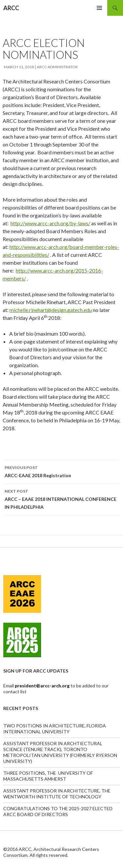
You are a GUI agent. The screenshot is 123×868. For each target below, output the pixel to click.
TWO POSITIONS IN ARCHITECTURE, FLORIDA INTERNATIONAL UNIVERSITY (55, 729)
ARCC (11, 8)
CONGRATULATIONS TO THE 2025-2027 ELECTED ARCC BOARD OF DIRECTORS (58, 811)
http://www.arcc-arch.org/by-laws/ (50, 223)
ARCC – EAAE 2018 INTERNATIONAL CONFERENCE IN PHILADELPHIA (61, 499)
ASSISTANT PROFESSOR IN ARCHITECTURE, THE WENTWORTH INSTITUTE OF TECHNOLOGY (57, 794)
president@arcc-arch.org (43, 686)
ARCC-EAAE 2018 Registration (61, 471)
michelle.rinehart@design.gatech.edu (51, 310)
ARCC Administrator (57, 67)
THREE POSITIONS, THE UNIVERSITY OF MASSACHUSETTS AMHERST (48, 776)
